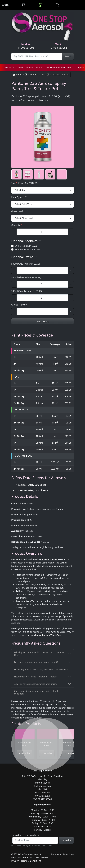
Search (68, 56)
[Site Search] (37, 56)
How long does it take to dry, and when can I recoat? (41, 669)
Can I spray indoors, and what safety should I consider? (37, 692)
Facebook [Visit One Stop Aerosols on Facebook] (56, 854)
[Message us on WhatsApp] (40, 5)
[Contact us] (24, 5)
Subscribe (66, 840)
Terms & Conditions (31, 861)
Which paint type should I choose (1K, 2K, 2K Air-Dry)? (39, 654)
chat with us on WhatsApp (48, 635)
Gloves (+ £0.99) (19, 305)
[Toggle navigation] (78, 5)
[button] (16, 174)
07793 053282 (59, 48)
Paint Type (20, 197)
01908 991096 (26, 48)
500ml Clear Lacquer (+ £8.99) (27, 291)
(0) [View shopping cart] (5, 5)
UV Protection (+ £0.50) (26, 246)
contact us (17, 718)
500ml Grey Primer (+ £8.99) (26, 264)
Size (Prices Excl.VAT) (25, 183)
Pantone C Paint (35, 75)
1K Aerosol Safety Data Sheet (31, 485)
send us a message (21, 635)
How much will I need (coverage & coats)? (35, 677)
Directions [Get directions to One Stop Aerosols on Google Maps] (69, 854)
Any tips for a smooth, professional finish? (36, 684)
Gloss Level (20, 211)
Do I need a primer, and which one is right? (36, 662)
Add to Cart (42, 322)
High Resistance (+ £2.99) (27, 249)
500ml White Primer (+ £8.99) (26, 277)
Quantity (17, 225)
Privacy (15, 861)
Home (18, 75)
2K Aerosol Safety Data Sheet (31, 490)
